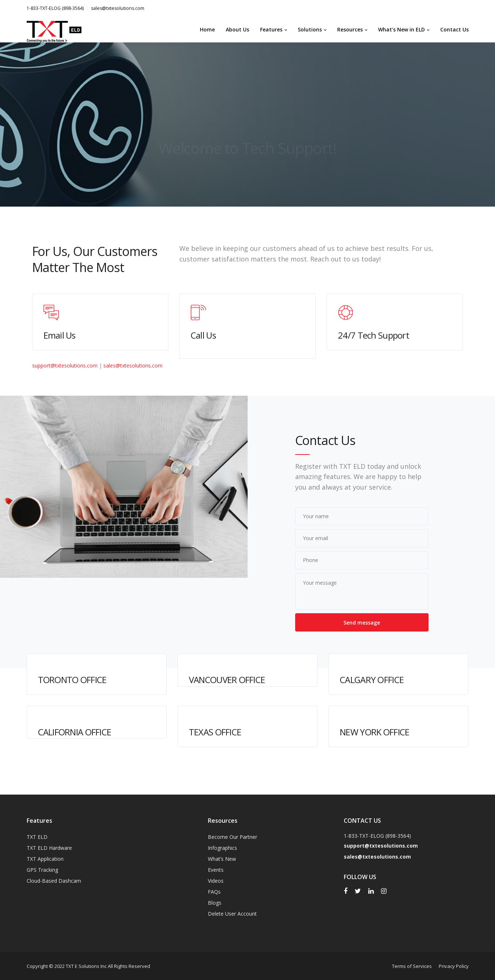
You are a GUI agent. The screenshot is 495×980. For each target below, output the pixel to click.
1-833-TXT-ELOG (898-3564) (55, 8)
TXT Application (45, 859)
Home (207, 29)
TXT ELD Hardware (49, 848)
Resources (350, 29)
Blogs (215, 903)
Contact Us (454, 29)
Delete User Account (232, 914)
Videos (216, 881)
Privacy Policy (454, 966)
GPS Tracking (42, 870)
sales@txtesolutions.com (118, 8)
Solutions (310, 29)
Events (216, 870)
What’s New (222, 859)
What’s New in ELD (401, 29)
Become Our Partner (233, 837)
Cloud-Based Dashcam (54, 881)
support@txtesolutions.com (65, 365)
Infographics (222, 848)
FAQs (214, 892)
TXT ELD (37, 837)
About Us (237, 29)
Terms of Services (412, 966)
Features (271, 29)
